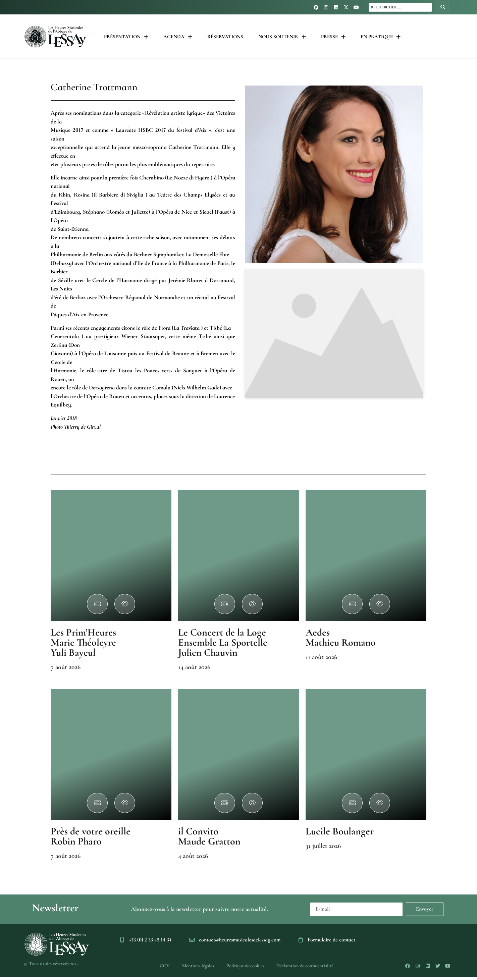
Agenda (178, 37)
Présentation (126, 37)
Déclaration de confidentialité (308, 968)
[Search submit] (443, 7)
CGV (161, 968)
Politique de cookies (245, 968)
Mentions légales (196, 968)
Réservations (225, 37)
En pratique (381, 37)
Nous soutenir (282, 37)
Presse (333, 37)
